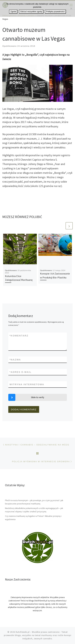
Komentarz (19, 336)
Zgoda (13, 12)
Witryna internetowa (27, 384)
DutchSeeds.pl (23, 632)
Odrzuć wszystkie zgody (31, 12)
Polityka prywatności (55, 12)
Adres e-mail (21, 372)
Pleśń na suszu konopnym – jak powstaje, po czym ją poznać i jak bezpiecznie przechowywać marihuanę (34, 502)
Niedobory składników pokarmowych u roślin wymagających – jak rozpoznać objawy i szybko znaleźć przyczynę (34, 510)
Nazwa (15, 360)
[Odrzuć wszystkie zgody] (71, 8)
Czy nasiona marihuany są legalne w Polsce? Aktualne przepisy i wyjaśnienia (33, 518)
